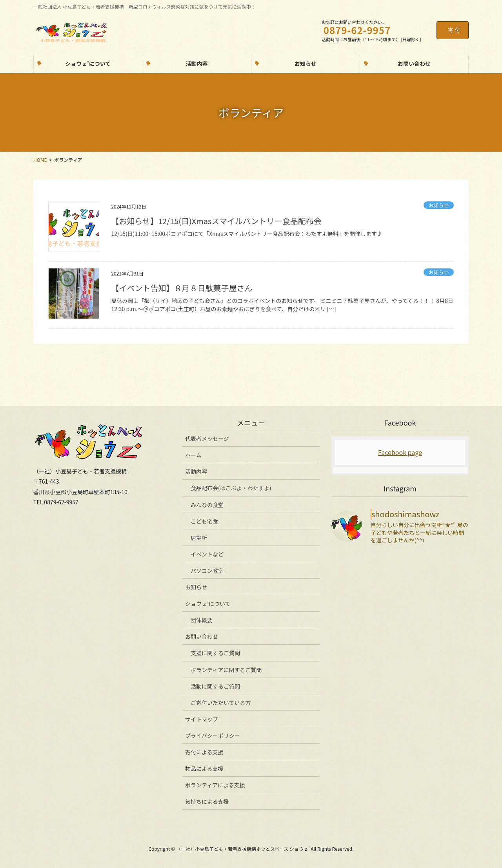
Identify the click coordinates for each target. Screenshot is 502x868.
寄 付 (454, 30)
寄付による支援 (204, 752)
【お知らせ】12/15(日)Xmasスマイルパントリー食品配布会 (216, 221)
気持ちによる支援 (207, 801)
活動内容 (196, 471)
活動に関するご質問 (215, 686)
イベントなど (207, 554)
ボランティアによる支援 (215, 785)
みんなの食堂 (207, 505)
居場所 (199, 538)
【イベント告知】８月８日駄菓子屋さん (182, 288)
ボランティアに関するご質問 (226, 670)
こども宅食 (204, 521)
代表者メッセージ (207, 439)
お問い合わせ (202, 636)
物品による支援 (204, 768)
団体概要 (202, 620)
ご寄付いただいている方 (221, 703)
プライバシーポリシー (213, 736)
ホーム (193, 455)
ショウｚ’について (208, 603)
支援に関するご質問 (215, 653)
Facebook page (400, 452)
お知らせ (439, 205)
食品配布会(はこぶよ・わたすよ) (231, 488)
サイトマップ (202, 719)
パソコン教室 (207, 571)
